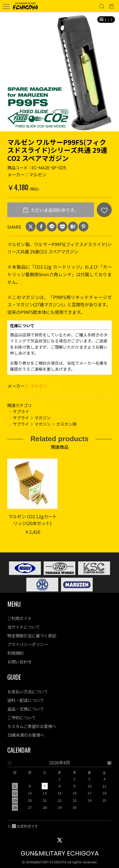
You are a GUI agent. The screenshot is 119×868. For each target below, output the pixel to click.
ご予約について (22, 717)
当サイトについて (24, 627)
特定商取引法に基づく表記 (32, 635)
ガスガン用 (66, 424)
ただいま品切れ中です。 (54, 210)
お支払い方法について (28, 691)
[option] (59, 72)
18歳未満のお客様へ (26, 735)
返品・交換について (26, 709)
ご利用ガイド (20, 618)
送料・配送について (26, 700)
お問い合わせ (20, 662)
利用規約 (15, 653)
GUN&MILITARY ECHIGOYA (60, 853)
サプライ (21, 411)
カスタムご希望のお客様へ (32, 726)
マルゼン (39, 386)
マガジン (43, 418)
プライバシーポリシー (28, 644)
